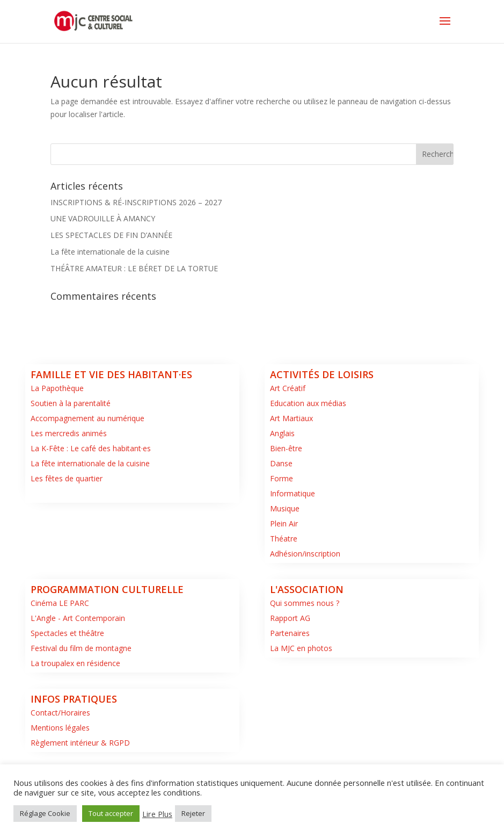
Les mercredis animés (69, 433)
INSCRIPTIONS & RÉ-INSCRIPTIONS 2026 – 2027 (136, 202)
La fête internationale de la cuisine (110, 252)
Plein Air (284, 523)
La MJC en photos (301, 648)
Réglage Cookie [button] (45, 813)
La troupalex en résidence (75, 663)
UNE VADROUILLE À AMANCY (103, 218)
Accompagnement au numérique (87, 418)
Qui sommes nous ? (305, 603)
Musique (285, 508)
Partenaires (290, 633)
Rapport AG (290, 618)
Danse (281, 463)
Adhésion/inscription (305, 554)
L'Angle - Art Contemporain (78, 618)
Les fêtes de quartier (67, 478)
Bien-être (286, 448)
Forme (282, 478)
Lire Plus (157, 814)
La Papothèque (57, 388)
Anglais (282, 433)
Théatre (284, 539)
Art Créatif (288, 388)
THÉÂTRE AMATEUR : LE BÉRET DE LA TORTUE (134, 268)
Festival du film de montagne (81, 648)
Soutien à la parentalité (71, 403)
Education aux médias (308, 403)
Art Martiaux (291, 418)
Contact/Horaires (60, 713)
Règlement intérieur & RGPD (80, 743)
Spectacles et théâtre (67, 633)
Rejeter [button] (193, 813)
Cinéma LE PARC (60, 603)
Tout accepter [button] (111, 813)
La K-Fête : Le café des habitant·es (91, 448)
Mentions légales (60, 728)
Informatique (293, 493)
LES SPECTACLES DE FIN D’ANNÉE (111, 235)
